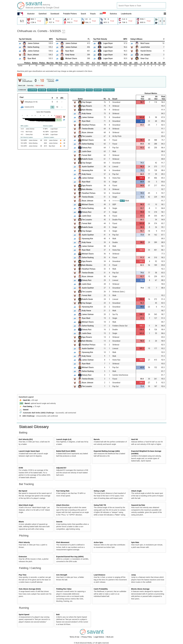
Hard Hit (26, 400)
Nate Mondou (87, 110)
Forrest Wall (87, 155)
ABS (103, 14)
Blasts (21, 522)
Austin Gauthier (88, 167)
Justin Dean (87, 151)
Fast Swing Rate (63, 491)
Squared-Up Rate (138, 505)
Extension (23, 557)
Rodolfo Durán (87, 159)
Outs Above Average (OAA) (30, 589)
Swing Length (99, 491)
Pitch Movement (63, 542)
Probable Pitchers (70, 14)
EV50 (21, 468)
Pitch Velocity (24, 542)
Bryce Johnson (33, 55)
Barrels (97, 439)
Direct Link (22, 86)
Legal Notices (99, 637)
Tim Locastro (87, 136)
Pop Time (23, 575)
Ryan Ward (32, 58)
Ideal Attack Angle (26, 505)
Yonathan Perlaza (89, 125)
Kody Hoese (70, 55)
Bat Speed (23, 491)
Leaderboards (126, 14)
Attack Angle (136, 491)
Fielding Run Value (64, 589)
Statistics (113, 14)
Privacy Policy (87, 637)
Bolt (58, 615)
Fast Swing (28, 406)
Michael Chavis (71, 58)
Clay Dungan (87, 102)
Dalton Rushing (33, 47)
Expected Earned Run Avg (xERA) (70, 557)
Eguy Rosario (87, 106)
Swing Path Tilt (100, 505)
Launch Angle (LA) (64, 439)
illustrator (31, 14)
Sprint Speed (24, 615)
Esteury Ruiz (87, 148)
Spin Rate (135, 542)
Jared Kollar (145, 47)
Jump (133, 575)
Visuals (93, 14)
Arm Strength (62, 575)
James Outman (33, 43)
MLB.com (110, 637)
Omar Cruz (145, 58)
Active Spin (98, 542)
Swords (59, 522)
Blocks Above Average (140, 589)
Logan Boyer (108, 43)
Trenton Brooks (88, 129)
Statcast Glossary (34, 427)
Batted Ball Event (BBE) (66, 451)
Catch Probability (101, 589)
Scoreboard (55, 14)
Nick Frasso (145, 43)
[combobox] (141, 5)
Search (83, 14)
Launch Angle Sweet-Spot (29, 451)
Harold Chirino (146, 51)
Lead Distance (99, 575)
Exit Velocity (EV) (26, 439)
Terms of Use (75, 637)
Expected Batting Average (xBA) (107, 451)
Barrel (27, 403)
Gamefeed (43, 14)
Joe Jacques (145, 55)
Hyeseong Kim (87, 170)
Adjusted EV (61, 468)
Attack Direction (63, 505)
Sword (26, 410)
